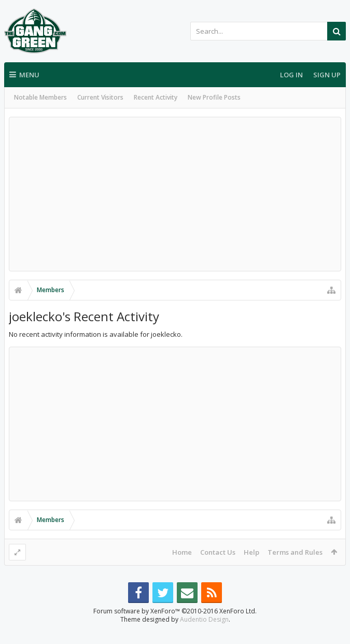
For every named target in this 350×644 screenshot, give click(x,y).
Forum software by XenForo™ (175, 628)
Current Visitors (100, 97)
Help (251, 552)
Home (182, 552)
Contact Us (218, 552)
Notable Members (40, 97)
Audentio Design (204, 636)
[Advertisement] (175, 194)
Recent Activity (156, 97)
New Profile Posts (214, 97)
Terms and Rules (295, 552)
